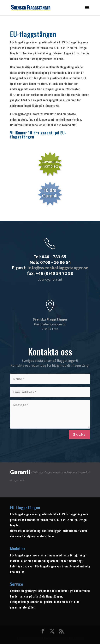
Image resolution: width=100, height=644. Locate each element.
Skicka (79, 435)
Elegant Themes (44, 638)
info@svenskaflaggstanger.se (58, 268)
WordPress (76, 638)
